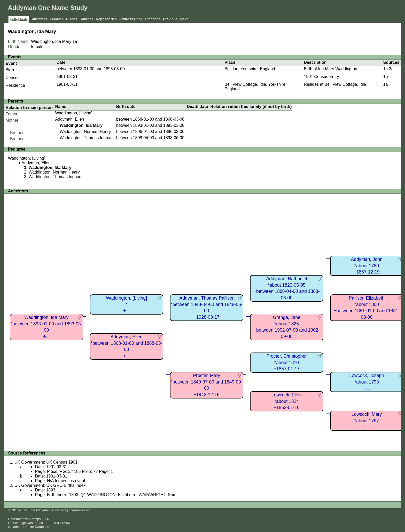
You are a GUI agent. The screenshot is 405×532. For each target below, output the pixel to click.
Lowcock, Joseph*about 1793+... (367, 382)
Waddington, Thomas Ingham (87, 138)
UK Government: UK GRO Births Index (50, 485)
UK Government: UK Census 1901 (46, 462)
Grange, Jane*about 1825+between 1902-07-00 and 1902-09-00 (287, 327)
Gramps (35, 519)
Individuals (19, 19)
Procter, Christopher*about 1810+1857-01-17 (286, 362)
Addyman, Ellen (69, 119)
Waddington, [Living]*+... (126, 304)
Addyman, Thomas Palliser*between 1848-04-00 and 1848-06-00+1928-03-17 (207, 308)
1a (75, 41)
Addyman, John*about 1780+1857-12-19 (367, 266)
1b (385, 77)
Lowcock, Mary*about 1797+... (367, 421)
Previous (170, 19)
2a (391, 69)
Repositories (106, 19)
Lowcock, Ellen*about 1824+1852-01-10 (287, 401)
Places (72, 19)
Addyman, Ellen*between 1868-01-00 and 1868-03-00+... (127, 346)
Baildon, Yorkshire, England (250, 69)
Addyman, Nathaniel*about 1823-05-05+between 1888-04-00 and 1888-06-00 (287, 288)
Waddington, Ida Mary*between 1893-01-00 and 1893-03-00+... (46, 327)
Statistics (153, 19)
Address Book (131, 19)
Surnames (39, 19)
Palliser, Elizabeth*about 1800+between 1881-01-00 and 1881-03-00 (367, 308)
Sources (86, 19)
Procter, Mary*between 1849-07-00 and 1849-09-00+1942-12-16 (207, 385)
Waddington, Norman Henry (85, 132)
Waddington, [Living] (74, 113)
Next (184, 19)
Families (57, 19)
